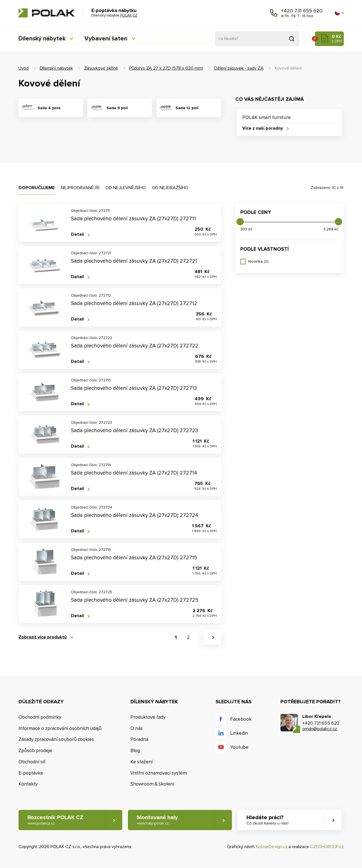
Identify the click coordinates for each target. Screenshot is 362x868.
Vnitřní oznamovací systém (159, 773)
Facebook (241, 719)
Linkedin (239, 733)
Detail (77, 234)
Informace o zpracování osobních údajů (60, 728)
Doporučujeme (37, 188)
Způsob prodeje (35, 751)
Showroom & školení (152, 784)
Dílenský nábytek (42, 39)
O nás (137, 728)
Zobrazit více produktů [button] (43, 637)
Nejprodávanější (80, 188)
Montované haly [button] (158, 820)
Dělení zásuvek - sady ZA (239, 68)
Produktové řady (148, 717)
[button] (339, 13)
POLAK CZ (47, 13)
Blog (135, 751)
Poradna (139, 740)
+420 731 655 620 (302, 11)
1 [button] (176, 637)
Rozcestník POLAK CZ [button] (55, 820)
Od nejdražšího (170, 188)
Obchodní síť (32, 762)
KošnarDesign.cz (272, 847)
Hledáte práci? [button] (268, 820)
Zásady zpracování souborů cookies (56, 740)
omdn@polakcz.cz (320, 729)
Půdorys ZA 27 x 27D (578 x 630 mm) (166, 68)
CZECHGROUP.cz (327, 847)
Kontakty (28, 784)
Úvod (24, 68)
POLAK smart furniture (267, 117)
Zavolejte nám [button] (274, 13)
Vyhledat (292, 39)
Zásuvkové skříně (101, 68)
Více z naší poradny (263, 128)
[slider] (240, 222)
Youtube (239, 747)
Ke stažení (141, 762)
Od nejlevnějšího (126, 188)
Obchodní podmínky (40, 717)
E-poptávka (31, 773)
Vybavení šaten (108, 39)
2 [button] (188, 637)
